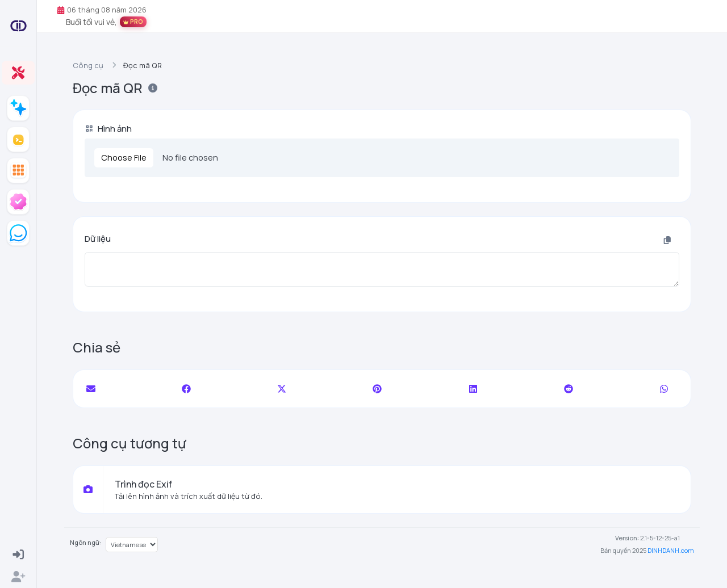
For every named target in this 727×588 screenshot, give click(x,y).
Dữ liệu (98, 238)
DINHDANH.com (671, 550)
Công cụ (88, 65)
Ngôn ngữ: (85, 542)
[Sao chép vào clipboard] (667, 240)
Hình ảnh (108, 128)
